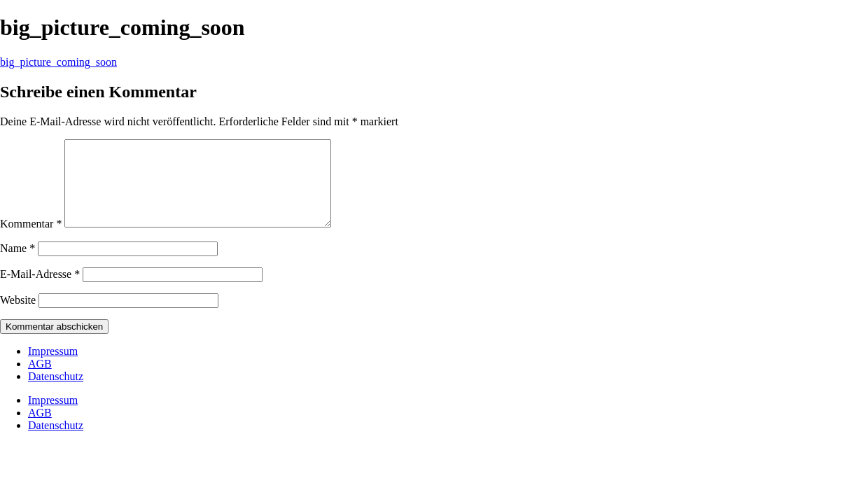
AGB (40, 380)
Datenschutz (56, 393)
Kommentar (31, 240)
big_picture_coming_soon (58, 62)
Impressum (53, 368)
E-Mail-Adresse (40, 291)
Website (18, 317)
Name (18, 265)
